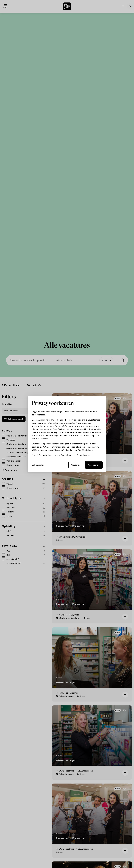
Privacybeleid (83, 455)
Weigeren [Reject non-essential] (76, 465)
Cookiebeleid (67, 455)
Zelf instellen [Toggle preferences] (38, 465)
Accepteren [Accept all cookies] (94, 465)
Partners (69, 420)
